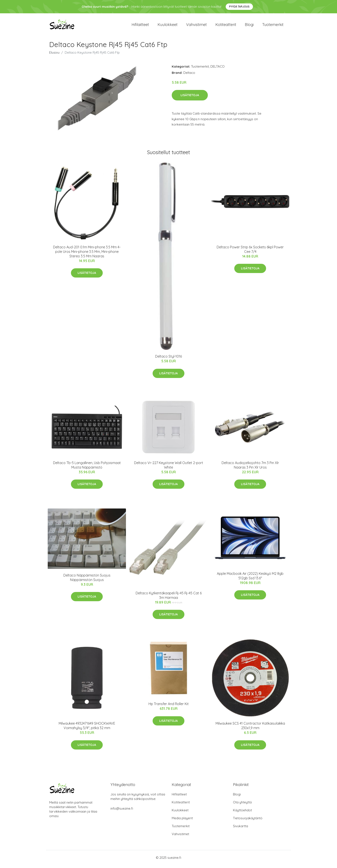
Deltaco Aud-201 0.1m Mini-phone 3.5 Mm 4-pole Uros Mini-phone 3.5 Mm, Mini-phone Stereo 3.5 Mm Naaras (87, 255)
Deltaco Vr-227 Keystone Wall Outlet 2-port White (169, 468)
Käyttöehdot (242, 813)
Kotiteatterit (226, 26)
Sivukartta (240, 829)
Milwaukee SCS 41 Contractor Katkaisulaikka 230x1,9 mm (250, 729)
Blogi (249, 26)
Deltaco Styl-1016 (168, 359)
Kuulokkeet (168, 26)
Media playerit (182, 821)
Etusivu (54, 55)
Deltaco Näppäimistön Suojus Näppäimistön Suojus (87, 580)
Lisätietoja (190, 98)
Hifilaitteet (140, 26)
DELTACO (218, 69)
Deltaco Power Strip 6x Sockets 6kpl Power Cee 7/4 (250, 252)
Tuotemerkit (273, 26)
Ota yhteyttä (242, 805)
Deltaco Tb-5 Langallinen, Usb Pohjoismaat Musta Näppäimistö (87, 468)
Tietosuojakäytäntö (248, 821)
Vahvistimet (196, 26)
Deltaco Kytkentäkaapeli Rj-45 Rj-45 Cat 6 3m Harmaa (169, 598)
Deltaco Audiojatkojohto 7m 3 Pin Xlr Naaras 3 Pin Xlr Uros (250, 468)
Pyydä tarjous (239, 7)
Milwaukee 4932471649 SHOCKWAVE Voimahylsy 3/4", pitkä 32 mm (87, 729)
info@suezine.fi (122, 811)
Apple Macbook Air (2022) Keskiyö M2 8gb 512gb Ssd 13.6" (250, 579)
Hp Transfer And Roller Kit (169, 707)
